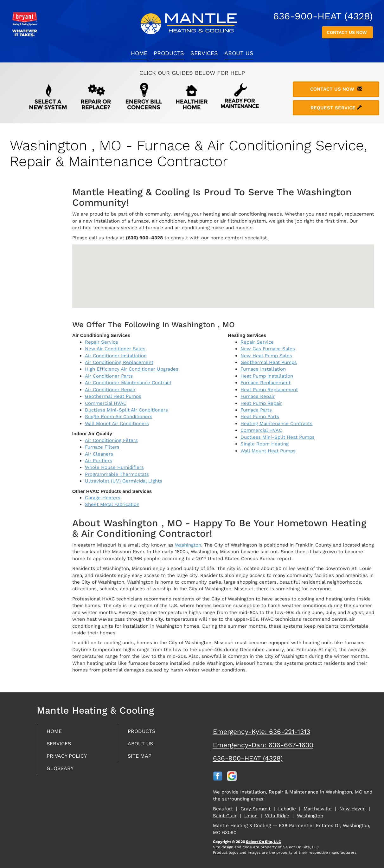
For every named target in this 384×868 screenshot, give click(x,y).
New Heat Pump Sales (266, 356)
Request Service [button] (336, 108)
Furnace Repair (258, 396)
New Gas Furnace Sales (268, 349)
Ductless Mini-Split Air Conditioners (126, 410)
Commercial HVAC (106, 403)
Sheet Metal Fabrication (112, 504)
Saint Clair (225, 816)
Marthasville (318, 809)
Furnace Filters (102, 447)
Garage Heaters (103, 498)
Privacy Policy (69, 758)
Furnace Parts (256, 410)
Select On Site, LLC (263, 842)
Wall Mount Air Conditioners (117, 424)
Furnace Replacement (266, 383)
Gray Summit (256, 809)
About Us (239, 53)
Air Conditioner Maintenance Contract (128, 383)
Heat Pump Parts (260, 417)
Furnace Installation (263, 369)
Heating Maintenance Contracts (276, 424)
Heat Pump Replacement (269, 390)
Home (139, 53)
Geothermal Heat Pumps (113, 396)
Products (169, 53)
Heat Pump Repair (261, 403)
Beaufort (223, 809)
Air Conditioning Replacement (119, 362)
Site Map (141, 758)
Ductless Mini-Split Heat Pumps (278, 437)
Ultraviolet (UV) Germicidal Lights (124, 481)
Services (204, 53)
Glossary (62, 771)
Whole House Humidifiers (114, 467)
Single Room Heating (265, 444)
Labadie (287, 809)
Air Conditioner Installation (116, 356)
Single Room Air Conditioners (119, 417)
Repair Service (102, 342)
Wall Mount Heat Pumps (268, 451)
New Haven (352, 809)
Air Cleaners (99, 454)
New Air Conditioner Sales (115, 349)
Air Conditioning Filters (111, 440)
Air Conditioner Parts (109, 376)
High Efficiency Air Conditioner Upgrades (132, 369)
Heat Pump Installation (267, 376)
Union (251, 816)
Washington (188, 545)
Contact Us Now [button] (347, 32)
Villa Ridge (277, 816)
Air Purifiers (99, 461)
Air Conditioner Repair (110, 390)
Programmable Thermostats (117, 474)
